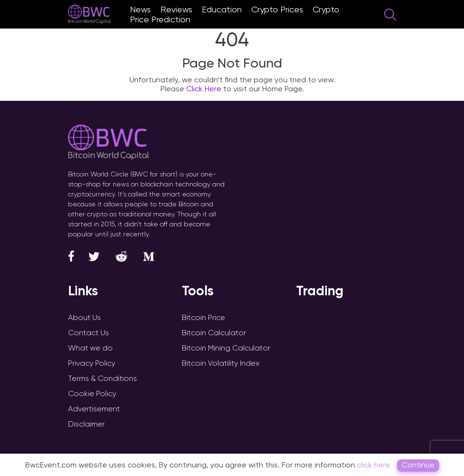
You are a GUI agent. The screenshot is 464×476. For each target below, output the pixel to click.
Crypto (326, 9)
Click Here (204, 89)
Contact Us (89, 333)
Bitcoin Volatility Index (221, 363)
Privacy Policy (92, 363)
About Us (84, 317)
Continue (418, 465)
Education (222, 9)
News (140, 9)
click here (374, 465)
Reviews (176, 9)
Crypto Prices (277, 9)
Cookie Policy (92, 393)
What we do (90, 348)
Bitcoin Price (203, 317)
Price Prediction (160, 19)
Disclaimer (86, 424)
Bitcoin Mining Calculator (226, 348)
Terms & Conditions (103, 378)
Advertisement (94, 409)
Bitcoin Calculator (214, 333)
